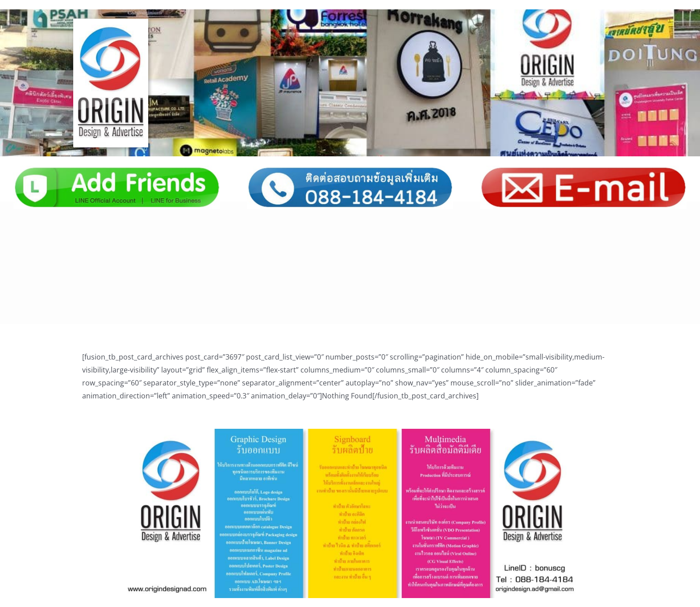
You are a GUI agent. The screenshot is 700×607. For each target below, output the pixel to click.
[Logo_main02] (111, 22)
